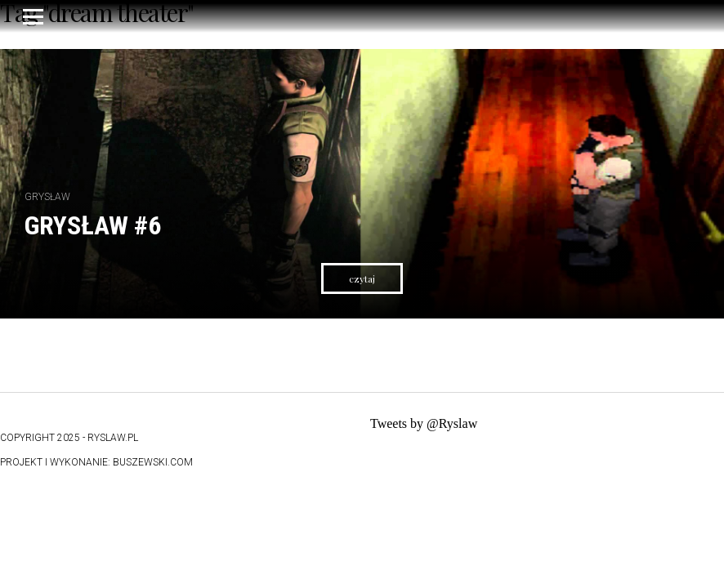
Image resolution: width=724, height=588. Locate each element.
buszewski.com (153, 462)
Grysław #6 (93, 225)
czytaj (362, 278)
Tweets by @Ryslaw (424, 423)
